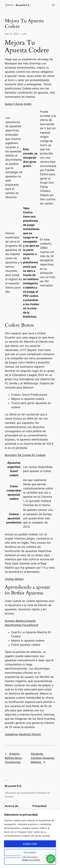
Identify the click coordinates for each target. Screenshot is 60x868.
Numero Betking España (20, 621)
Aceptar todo (30, 844)
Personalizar (30, 852)
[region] (30, 839)
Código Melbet (14, 579)
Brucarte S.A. (23, 5)
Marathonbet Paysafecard (22, 625)
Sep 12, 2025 (12, 34)
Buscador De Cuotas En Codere (25, 455)
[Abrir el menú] (53, 5)
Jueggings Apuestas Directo (23, 734)
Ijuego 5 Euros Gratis (18, 104)
